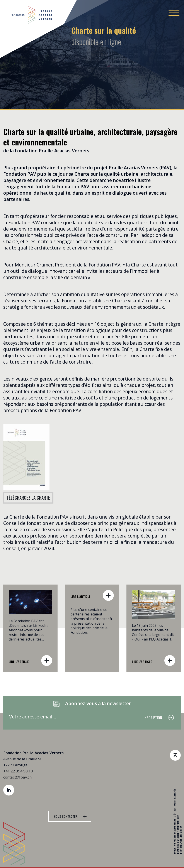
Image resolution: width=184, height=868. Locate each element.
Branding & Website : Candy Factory (178, 835)
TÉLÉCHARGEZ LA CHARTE (28, 498)
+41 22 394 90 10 (18, 771)
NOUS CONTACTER (66, 816)
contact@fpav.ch (17, 777)
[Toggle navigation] (174, 13)
